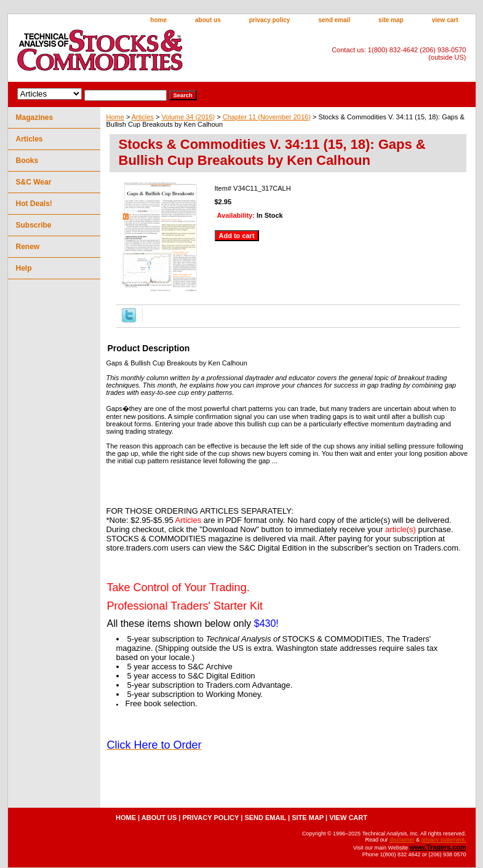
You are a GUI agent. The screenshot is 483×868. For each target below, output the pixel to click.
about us (208, 20)
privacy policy (270, 20)
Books (27, 161)
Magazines (35, 117)
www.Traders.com (437, 847)
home (158, 20)
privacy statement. (443, 840)
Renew (28, 247)
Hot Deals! (34, 204)
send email (334, 20)
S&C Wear (34, 182)
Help (24, 268)
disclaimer (402, 840)
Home (115, 117)
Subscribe (34, 225)
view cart (445, 20)
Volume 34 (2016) (188, 117)
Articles (143, 117)
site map (391, 20)
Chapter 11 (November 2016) (267, 117)
